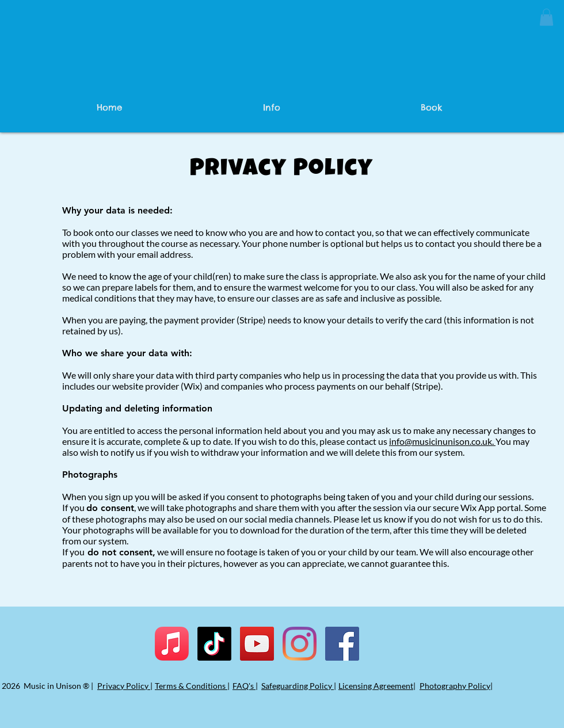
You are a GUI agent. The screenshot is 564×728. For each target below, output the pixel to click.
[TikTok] (214, 644)
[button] (546, 17)
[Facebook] (342, 644)
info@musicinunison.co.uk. (442, 441)
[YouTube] (257, 644)
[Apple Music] (172, 644)
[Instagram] (300, 644)
